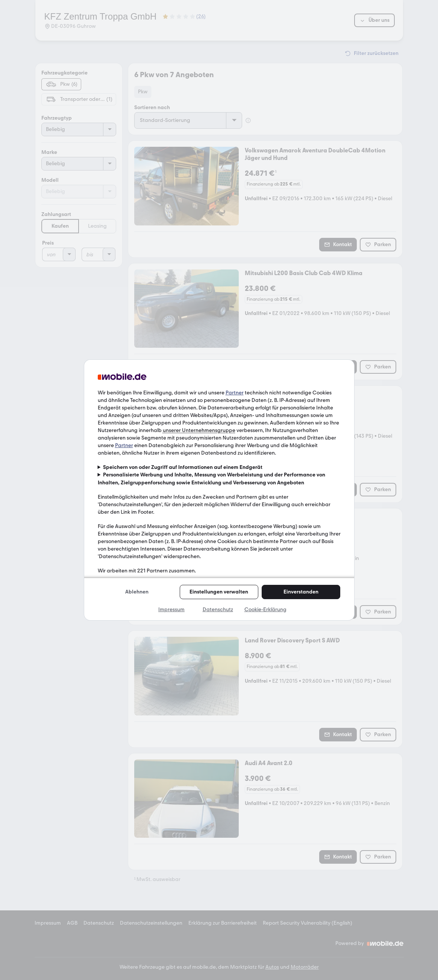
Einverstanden (301, 592)
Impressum (171, 609)
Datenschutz (218, 609)
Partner (235, 393)
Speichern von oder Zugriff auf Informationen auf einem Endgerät (183, 467)
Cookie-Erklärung (265, 609)
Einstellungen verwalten (219, 592)
